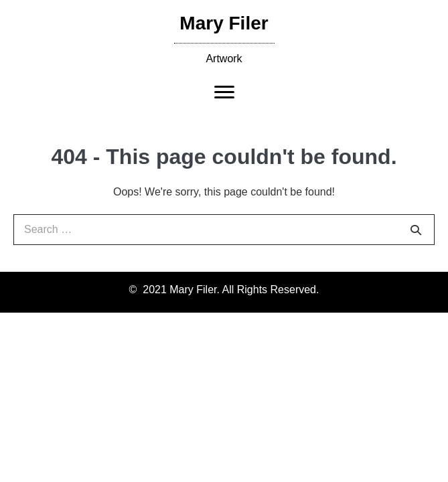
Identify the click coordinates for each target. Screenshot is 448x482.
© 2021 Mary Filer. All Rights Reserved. (224, 290)
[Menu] (224, 92)
